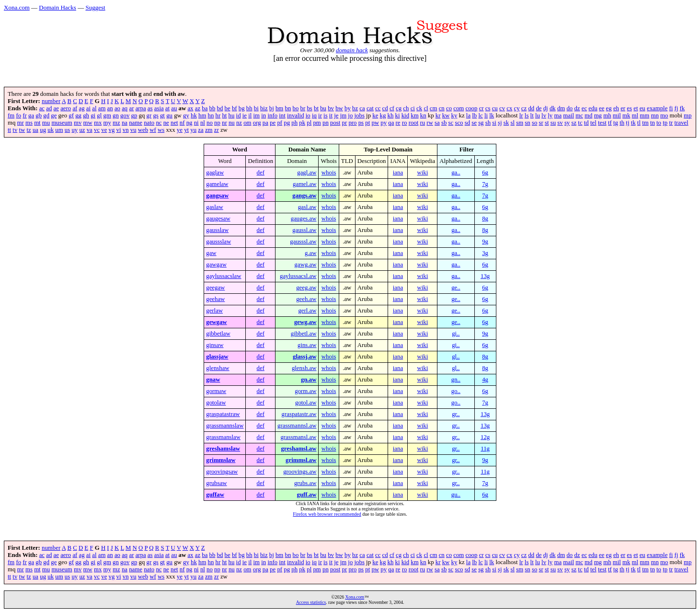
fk (683, 108)
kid (405, 116)
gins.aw (307, 345)
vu (133, 130)
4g (485, 380)
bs (309, 108)
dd (531, 108)
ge (54, 116)
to (659, 123)
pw (375, 123)
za (201, 130)
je (336, 116)
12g (485, 437)
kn (423, 116)
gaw (211, 253)
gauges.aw (304, 219)
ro (405, 123)
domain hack (352, 50)
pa (265, 123)
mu (46, 123)
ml (635, 116)
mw (88, 123)
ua (35, 130)
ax (190, 108)
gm (107, 116)
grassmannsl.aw (297, 426)
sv (560, 123)
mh (607, 116)
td (586, 123)
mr (21, 123)
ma (558, 116)
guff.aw (307, 495)
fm (11, 116)
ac (42, 108)
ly (550, 116)
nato (149, 123)
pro (352, 123)
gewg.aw (305, 322)
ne (166, 123)
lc (480, 116)
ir (320, 116)
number (51, 101)
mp (688, 116)
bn (288, 108)
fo (18, 116)
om (247, 123)
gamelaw (217, 184)
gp (134, 116)
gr (149, 116)
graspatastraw (223, 414)
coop (472, 108)
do (569, 108)
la (468, 116)
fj (677, 108)
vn (126, 130)
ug (43, 130)
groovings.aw (300, 472)
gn (116, 116)
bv (331, 108)
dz (577, 108)
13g (485, 276)
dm (561, 108)
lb (474, 116)
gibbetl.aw (304, 334)
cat (370, 108)
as (150, 108)
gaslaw (215, 207)
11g (485, 449)
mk (626, 116)
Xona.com (17, 7)
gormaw (216, 391)
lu (538, 116)
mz (116, 123)
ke (375, 116)
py (384, 123)
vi (119, 130)
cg (399, 108)
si (494, 123)
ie (245, 116)
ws (161, 130)
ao (117, 108)
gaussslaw (218, 242)
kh (391, 116)
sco (459, 123)
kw (446, 116)
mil (617, 116)
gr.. (456, 414)
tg (616, 123)
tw (22, 130)
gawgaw (216, 265)
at (167, 108)
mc (579, 116)
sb (444, 123)
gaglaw (215, 173)
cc (378, 108)
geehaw (215, 299)
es (629, 108)
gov (125, 116)
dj (546, 108)
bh (249, 108)
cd (385, 108)
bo (296, 108)
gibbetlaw (218, 334)
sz (574, 123)
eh (616, 108)
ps (361, 123)
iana (398, 173)
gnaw (213, 380)
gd (46, 116)
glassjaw (217, 357)
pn (326, 123)
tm (645, 123)
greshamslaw (223, 449)
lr (521, 116)
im (257, 116)
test (602, 123)
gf (71, 116)
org (257, 123)
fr (25, 116)
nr (224, 123)
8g (485, 219)
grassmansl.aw (298, 437)
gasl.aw (307, 207)
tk (633, 123)
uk (51, 130)
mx (98, 123)
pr (345, 123)
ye (180, 130)
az (198, 108)
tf (610, 123)
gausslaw (217, 230)
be (228, 108)
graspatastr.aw (299, 414)
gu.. (456, 495)
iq (314, 116)
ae (56, 108)
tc (580, 123)
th (622, 123)
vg (112, 130)
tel (593, 123)
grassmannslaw (225, 426)
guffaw (215, 495)
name (136, 123)
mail (568, 116)
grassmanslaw (223, 437)
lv (544, 116)
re (398, 123)
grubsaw (216, 483)
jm (344, 116)
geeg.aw (306, 288)
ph (294, 123)
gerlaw (214, 311)
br (303, 108)
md (588, 116)
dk (553, 108)
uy (75, 130)
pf (280, 123)
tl (639, 123)
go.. (456, 391)
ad (49, 108)
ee (602, 108)
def (261, 173)
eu (643, 108)
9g (485, 242)
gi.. (456, 334)
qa (391, 123)
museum (62, 123)
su (553, 123)
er (623, 108)
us (67, 130)
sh (488, 123)
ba (205, 108)
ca (362, 108)
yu (193, 130)
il (250, 116)
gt (162, 116)
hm (202, 116)
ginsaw (215, 345)
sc (451, 123)
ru (422, 123)
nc (159, 123)
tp (665, 123)
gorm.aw (305, 391)
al (94, 108)
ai (88, 108)
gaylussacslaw (224, 276)
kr (438, 116)
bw (339, 108)
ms (29, 123)
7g (485, 184)
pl (309, 123)
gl (99, 116)
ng (189, 123)
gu (169, 116)
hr (218, 116)
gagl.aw (307, 173)
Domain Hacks (57, 7)
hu (232, 116)
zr (217, 130)
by (348, 108)
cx (509, 108)
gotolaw (216, 403)
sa (437, 123)
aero (66, 108)
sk (506, 123)
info (272, 116)
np (217, 123)
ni (196, 123)
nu (232, 123)
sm (520, 123)
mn (654, 116)
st (547, 123)
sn (527, 123)
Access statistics (311, 602)
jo (350, 116)
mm (644, 116)
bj (272, 108)
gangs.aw (304, 196)
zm (209, 130)
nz (239, 123)
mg (598, 116)
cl (426, 108)
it (331, 116)
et (636, 108)
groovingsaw (222, 472)
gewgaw (216, 322)
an (110, 108)
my (107, 123)
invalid (296, 116)
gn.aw (309, 380)
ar (131, 108)
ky (454, 116)
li (486, 116)
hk (194, 116)
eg (609, 108)
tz (29, 130)
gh (86, 116)
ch (406, 108)
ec (584, 108)
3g (485, 253)
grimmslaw (221, 460)
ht (224, 116)
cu (495, 108)
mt (37, 123)
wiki (422, 173)
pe (273, 123)
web (143, 130)
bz (355, 108)
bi (256, 108)
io (308, 116)
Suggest (95, 7)
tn (653, 123)
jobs (360, 116)
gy (186, 116)
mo (664, 116)
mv (78, 123)
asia (159, 108)
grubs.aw (305, 483)
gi (93, 116)
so (534, 123)
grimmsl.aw (301, 460)
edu (593, 108)
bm (279, 108)
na (125, 123)
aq (125, 108)
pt (367, 123)
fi (671, 108)
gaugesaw (218, 219)
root (414, 123)
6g (485, 173)
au (174, 108)
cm (434, 108)
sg (481, 123)
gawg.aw (306, 265)
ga (31, 116)
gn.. (456, 380)
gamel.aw (304, 184)
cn (442, 108)
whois (329, 173)
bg (242, 108)
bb (212, 108)
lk (492, 116)
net (174, 123)
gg (78, 116)
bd (220, 108)
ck (419, 108)
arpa (141, 108)
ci (413, 108)
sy (567, 123)
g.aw (311, 253)
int (282, 116)
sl (512, 123)
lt (532, 116)
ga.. (456, 173)
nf (182, 123)
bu (323, 108)
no (210, 123)
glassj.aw (304, 357)
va (90, 130)
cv (502, 108)
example (657, 108)
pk (302, 123)
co (449, 108)
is (326, 116)
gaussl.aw (304, 230)
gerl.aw (307, 311)
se (474, 123)
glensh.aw (304, 368)
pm (317, 123)
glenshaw (218, 368)
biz (264, 108)
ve (104, 130)
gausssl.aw (303, 242)
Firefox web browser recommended (327, 514)
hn (211, 116)
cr (482, 108)
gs (155, 116)
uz (82, 130)
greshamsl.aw (298, 449)
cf (392, 108)
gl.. (456, 357)
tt (9, 130)
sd (467, 123)
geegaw (215, 288)
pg (287, 123)
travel (681, 123)
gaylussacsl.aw (298, 276)
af (75, 108)
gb (39, 116)
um (59, 130)
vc (97, 130)
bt (316, 108)
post (335, 123)
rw (430, 123)
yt (186, 130)
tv (15, 130)
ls (527, 116)
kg (383, 116)
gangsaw (217, 196)
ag (82, 108)
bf (235, 108)
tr (671, 123)
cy (517, 108)
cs (488, 108)
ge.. (456, 288)
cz (524, 108)
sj (500, 123)
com (459, 108)
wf (153, 130)
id (239, 116)
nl (203, 123)
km (414, 116)
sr (541, 123)
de (539, 108)
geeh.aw (306, 299)
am (102, 108)
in (264, 116)
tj (627, 123)
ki (398, 116)
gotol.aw (306, 403)
